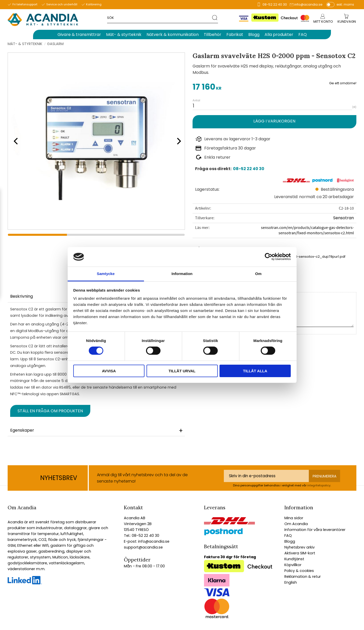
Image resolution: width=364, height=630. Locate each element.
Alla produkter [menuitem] (279, 35)
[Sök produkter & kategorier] (160, 17)
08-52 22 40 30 (275, 4)
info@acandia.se (308, 4)
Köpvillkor (293, 565)
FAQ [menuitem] (303, 35)
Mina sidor (294, 518)
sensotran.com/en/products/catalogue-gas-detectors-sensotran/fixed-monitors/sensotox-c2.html (307, 230)
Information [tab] (182, 274)
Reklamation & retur (303, 577)
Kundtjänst (294, 559)
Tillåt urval (182, 371)
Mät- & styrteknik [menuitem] (124, 35)
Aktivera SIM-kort (300, 553)
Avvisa (109, 371)
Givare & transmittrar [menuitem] (79, 35)
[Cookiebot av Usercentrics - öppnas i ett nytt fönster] (268, 257)
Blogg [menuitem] (254, 35)
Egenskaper (22, 430)
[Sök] (215, 17)
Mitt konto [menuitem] (323, 22)
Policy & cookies (299, 571)
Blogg (290, 541)
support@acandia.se (143, 547)
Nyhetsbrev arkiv (300, 547)
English (291, 582)
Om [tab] (258, 274)
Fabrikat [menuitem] (235, 35)
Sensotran (344, 218)
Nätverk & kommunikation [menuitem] (173, 35)
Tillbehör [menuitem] (213, 35)
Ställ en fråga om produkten (50, 411)
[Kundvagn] (347, 22)
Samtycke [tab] (106, 274)
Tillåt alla (255, 371)
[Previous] (15, 141)
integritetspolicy (319, 485)
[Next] (177, 141)
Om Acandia (296, 524)
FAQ (288, 536)
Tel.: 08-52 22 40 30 (142, 536)
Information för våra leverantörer (315, 530)
